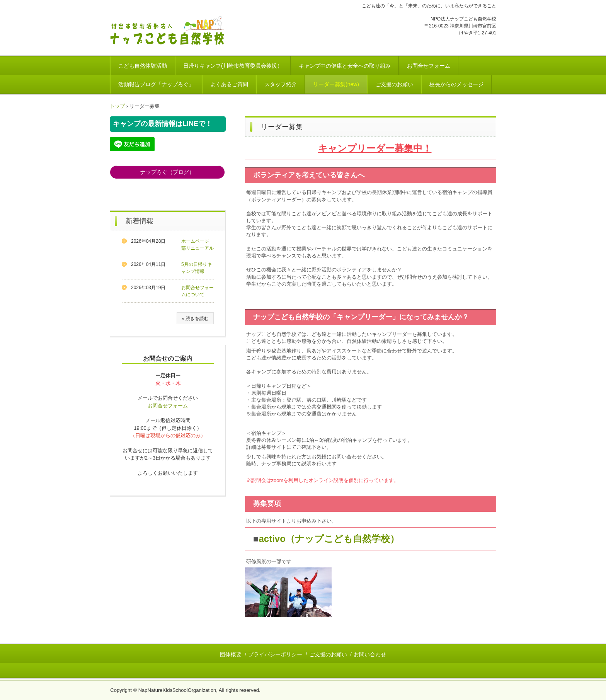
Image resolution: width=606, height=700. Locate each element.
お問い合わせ (370, 654)
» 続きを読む (195, 318)
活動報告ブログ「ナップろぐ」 (156, 84)
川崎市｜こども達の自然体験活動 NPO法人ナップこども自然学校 (170, 32)
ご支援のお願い (394, 84)
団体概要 (231, 654)
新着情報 (140, 221)
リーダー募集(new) (336, 84)
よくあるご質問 (229, 84)
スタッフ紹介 (281, 84)
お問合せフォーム (429, 66)
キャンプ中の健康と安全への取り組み (345, 66)
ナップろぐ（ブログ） (167, 172)
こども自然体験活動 (143, 66)
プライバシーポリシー (275, 654)
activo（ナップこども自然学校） (329, 539)
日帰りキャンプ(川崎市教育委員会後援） (233, 66)
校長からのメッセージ (456, 84)
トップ (117, 106)
